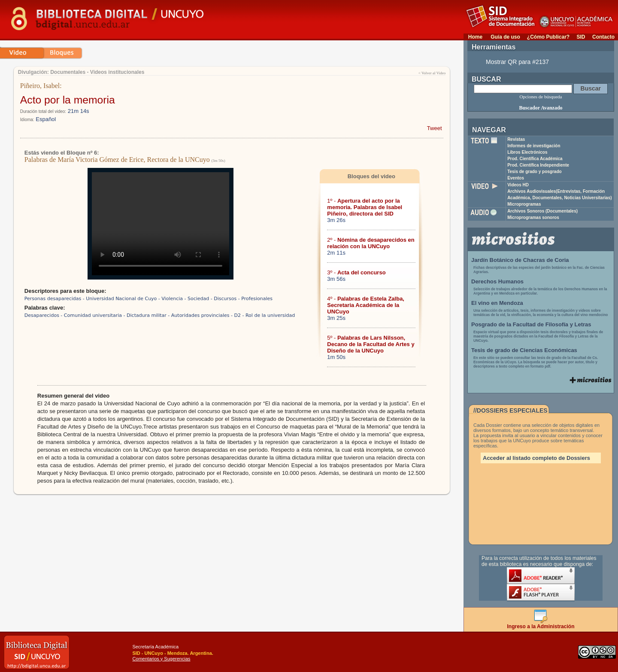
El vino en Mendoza (497, 303)
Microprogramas (524, 204)
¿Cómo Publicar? (548, 37)
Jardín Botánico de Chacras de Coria (520, 260)
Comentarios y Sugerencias (161, 659)
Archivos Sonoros (542, 211)
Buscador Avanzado (541, 108)
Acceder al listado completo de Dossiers (536, 458)
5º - (371, 344)
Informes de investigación (534, 146)
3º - (356, 272)
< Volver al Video (432, 73)
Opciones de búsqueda (541, 97)
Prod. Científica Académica (535, 159)
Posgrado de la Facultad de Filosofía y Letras (531, 324)
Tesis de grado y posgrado (535, 172)
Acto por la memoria (68, 100)
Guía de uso (505, 37)
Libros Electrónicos (527, 152)
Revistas (516, 139)
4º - (366, 305)
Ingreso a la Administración (541, 624)
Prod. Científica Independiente (538, 165)
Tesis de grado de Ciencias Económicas (524, 350)
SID (581, 37)
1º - (365, 207)
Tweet (435, 128)
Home (475, 37)
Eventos (516, 178)
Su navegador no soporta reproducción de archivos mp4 (161, 224)
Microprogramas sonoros (533, 217)
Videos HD (518, 185)
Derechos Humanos (497, 281)
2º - (371, 243)
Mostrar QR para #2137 (517, 62)
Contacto (603, 37)
